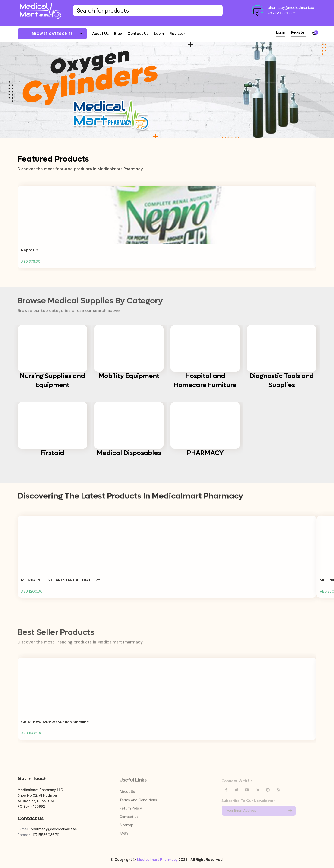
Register (177, 34)
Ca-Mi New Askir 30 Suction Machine (55, 725)
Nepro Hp (30, 254)
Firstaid (52, 453)
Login (159, 34)
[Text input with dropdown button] (148, 10)
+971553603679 (282, 13)
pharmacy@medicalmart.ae (291, 8)
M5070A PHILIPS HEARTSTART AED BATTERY (61, 583)
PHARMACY (205, 453)
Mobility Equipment (129, 376)
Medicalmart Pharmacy (157, 863)
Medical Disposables (129, 453)
